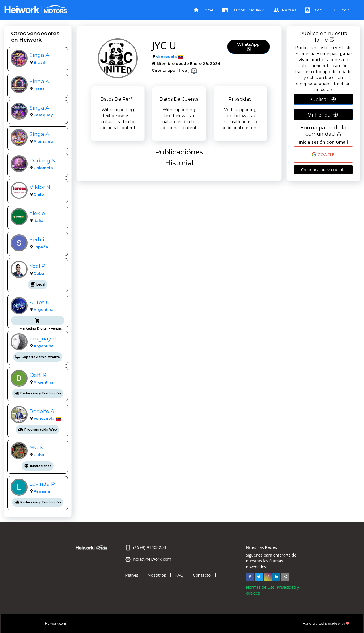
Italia (39, 220)
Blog (313, 10)
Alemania (43, 141)
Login (340, 10)
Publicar (323, 99)
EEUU (39, 89)
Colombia (43, 168)
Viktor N (40, 187)
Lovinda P (42, 484)
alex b (37, 213)
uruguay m (44, 339)
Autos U (40, 302)
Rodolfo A (42, 411)
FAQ (179, 575)
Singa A (39, 55)
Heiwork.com (56, 623)
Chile (39, 194)
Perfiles (285, 10)
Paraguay (43, 115)
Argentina (44, 309)
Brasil (39, 62)
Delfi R (38, 375)
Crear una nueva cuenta (323, 170)
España (41, 247)
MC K (36, 447)
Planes (132, 575)
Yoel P (37, 266)
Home (203, 10)
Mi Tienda (323, 115)
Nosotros (157, 575)
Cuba (39, 273)
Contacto (202, 575)
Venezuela (44, 418)
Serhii (37, 240)
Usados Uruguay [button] (242, 10)
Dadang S (42, 161)
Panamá (42, 491)
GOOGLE (323, 154)
